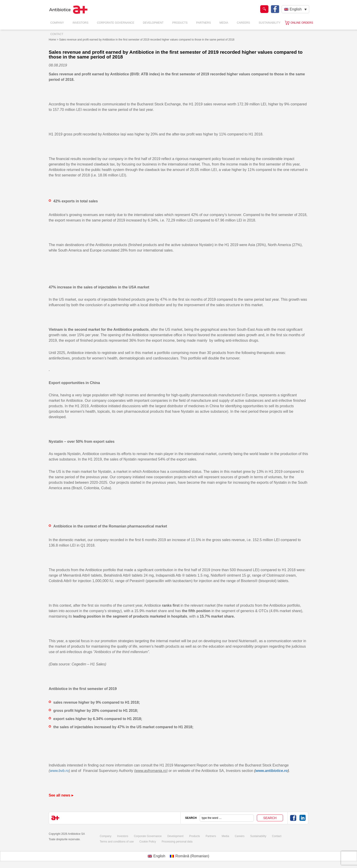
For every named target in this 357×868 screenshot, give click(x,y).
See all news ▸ (61, 795)
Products (180, 23)
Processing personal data (177, 842)
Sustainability (270, 23)
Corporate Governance (116, 23)
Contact (57, 34)
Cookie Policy (148, 842)
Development (153, 23)
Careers (243, 23)
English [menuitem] (296, 9)
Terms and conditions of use (117, 842)
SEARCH (191, 818)
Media (224, 23)
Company (57, 23)
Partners (204, 23)
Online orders (302, 23)
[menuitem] (295, 9)
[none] (295, 9)
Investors (80, 23)
